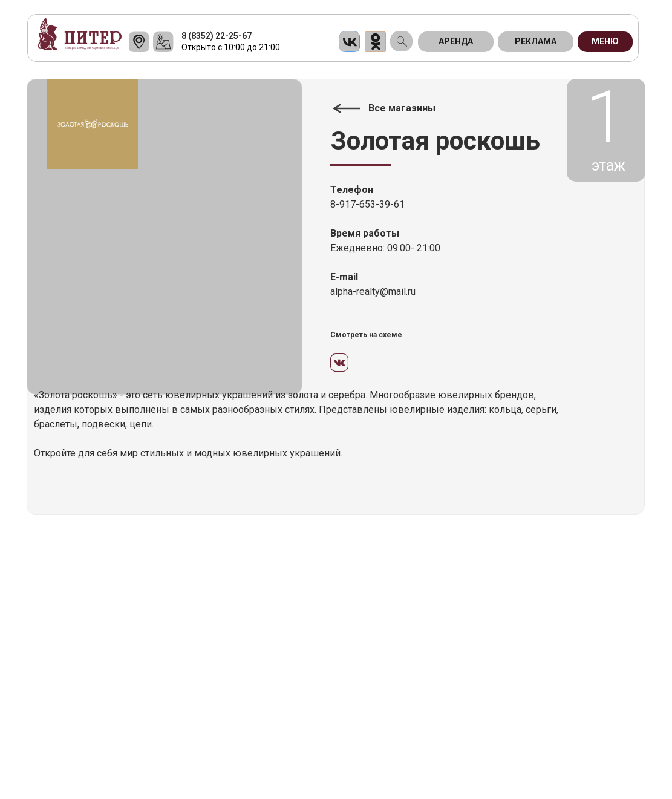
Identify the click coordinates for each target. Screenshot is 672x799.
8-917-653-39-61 (367, 204)
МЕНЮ (605, 41)
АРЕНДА (456, 41)
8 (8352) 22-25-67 (217, 36)
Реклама (536, 41)
